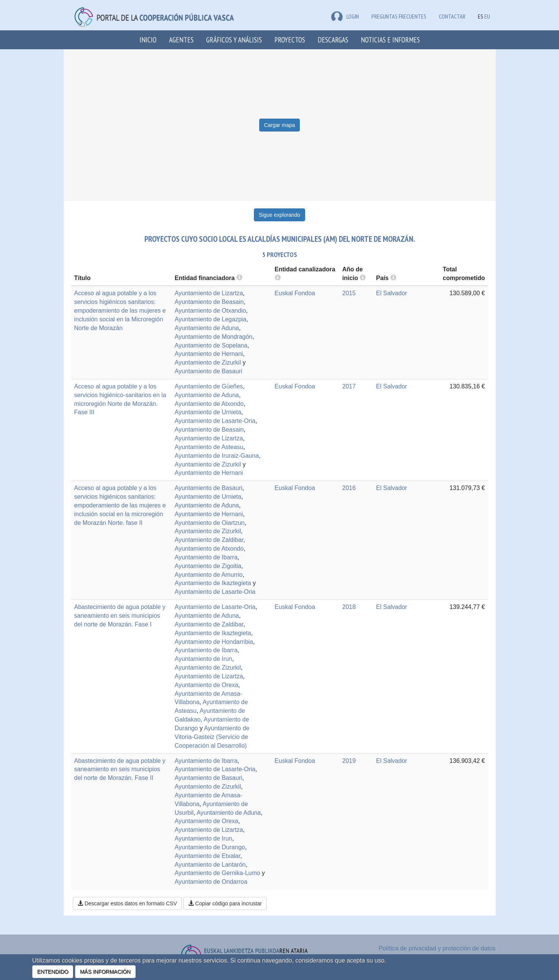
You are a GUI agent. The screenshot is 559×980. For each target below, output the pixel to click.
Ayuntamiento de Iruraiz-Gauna (217, 456)
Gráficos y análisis (234, 40)
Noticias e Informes (390, 40)
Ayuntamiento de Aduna (207, 328)
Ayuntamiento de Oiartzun (210, 523)
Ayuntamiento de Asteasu (209, 447)
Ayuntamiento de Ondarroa (211, 882)
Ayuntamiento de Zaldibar (209, 540)
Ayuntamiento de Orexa (207, 685)
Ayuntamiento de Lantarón (210, 865)
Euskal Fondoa (295, 293)
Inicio (148, 40)
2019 (349, 761)
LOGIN (345, 16)
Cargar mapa (280, 125)
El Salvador (391, 293)
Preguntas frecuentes (399, 16)
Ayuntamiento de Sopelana (211, 345)
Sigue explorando (279, 215)
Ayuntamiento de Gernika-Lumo (218, 873)
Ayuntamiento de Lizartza (209, 293)
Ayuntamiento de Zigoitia (208, 566)
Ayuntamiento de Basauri (208, 371)
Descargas (333, 40)
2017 (349, 386)
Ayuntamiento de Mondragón (214, 337)
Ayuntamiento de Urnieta (208, 412)
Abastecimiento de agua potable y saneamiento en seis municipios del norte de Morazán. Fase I (120, 616)
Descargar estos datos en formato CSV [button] (127, 903)
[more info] (363, 278)
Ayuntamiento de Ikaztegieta (213, 583)
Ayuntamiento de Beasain (209, 302)
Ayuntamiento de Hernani (209, 354)
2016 (349, 488)
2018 (349, 607)
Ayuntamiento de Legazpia (211, 319)
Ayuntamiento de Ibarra (206, 557)
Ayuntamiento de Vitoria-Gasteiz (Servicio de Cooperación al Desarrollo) (212, 737)
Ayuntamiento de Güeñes (209, 386)
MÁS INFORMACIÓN (105, 972)
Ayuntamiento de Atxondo (209, 404)
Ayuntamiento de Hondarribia (214, 642)
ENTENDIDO (53, 972)
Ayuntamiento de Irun (204, 659)
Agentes (181, 40)
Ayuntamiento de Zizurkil (208, 362)
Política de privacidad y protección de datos (437, 948)
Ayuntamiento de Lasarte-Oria (215, 421)
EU (487, 16)
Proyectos (290, 40)
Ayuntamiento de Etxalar (207, 856)
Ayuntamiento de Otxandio (210, 311)
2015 (349, 293)
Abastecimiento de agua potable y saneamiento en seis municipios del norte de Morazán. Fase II (120, 769)
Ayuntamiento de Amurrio (209, 575)
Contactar (452, 16)
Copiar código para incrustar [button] (225, 903)
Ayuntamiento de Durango (210, 847)
